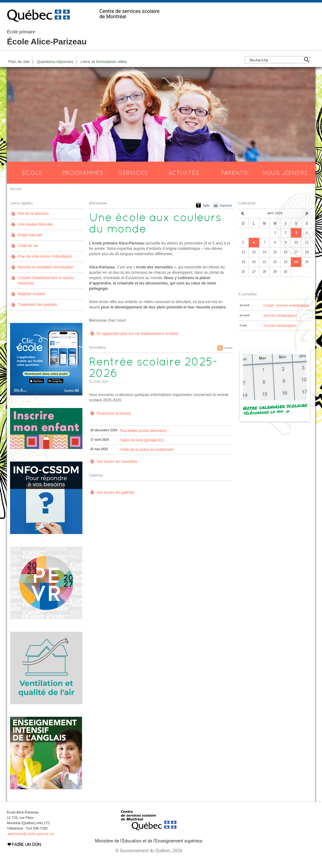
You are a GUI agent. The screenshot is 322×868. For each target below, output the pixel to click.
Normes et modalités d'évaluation (46, 267)
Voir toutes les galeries (116, 492)
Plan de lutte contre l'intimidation (45, 256)
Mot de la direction (33, 214)
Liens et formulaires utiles (104, 62)
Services (133, 173)
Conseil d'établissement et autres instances (46, 281)
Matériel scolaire (32, 294)
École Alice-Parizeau (47, 38)
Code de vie (28, 246)
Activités (184, 173)
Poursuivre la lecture (114, 413)
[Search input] (276, 60)
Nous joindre (285, 173)
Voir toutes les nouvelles (117, 462)
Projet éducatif (30, 235)
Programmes (83, 173)
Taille (206, 206)
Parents (234, 173)
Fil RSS (228, 348)
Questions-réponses (55, 62)
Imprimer (226, 206)
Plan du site (19, 62)
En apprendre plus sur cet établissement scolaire (137, 334)
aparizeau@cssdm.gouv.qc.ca (31, 834)
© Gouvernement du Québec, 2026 (149, 851)
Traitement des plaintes (37, 305)
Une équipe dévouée (35, 224)
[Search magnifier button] (306, 60)
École (32, 173)
